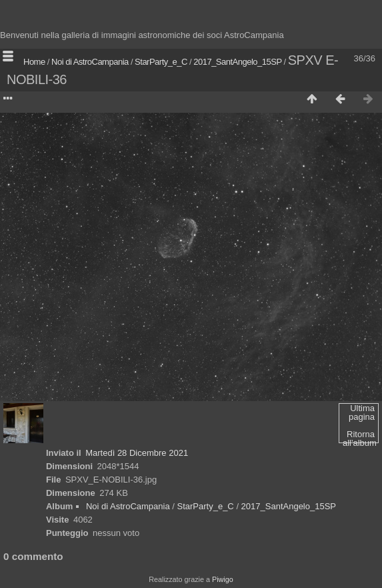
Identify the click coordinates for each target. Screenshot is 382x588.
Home (34, 62)
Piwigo (223, 579)
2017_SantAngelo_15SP (237, 62)
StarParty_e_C (161, 62)
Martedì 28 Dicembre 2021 (137, 453)
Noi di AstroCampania (90, 62)
